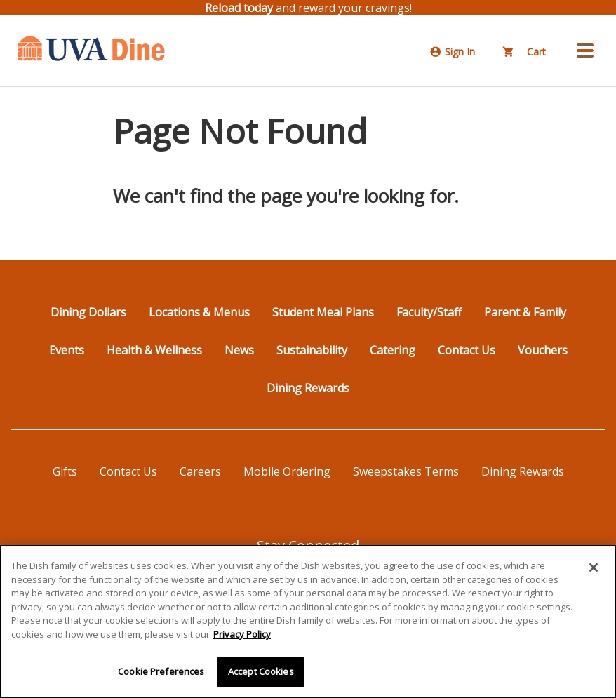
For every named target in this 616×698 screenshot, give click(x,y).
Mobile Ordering (287, 471)
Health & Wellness (154, 350)
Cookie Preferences (161, 671)
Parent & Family (525, 312)
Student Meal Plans (323, 312)
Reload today (239, 8)
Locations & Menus (199, 312)
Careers (200, 471)
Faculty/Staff (429, 312)
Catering (393, 350)
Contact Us (467, 350)
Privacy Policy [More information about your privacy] (242, 634)
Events (67, 350)
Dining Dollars (88, 312)
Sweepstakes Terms (406, 471)
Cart (524, 52)
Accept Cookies (261, 671)
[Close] (594, 568)
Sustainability (312, 350)
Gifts (65, 471)
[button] (585, 51)
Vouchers (543, 350)
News (239, 350)
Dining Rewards (308, 388)
